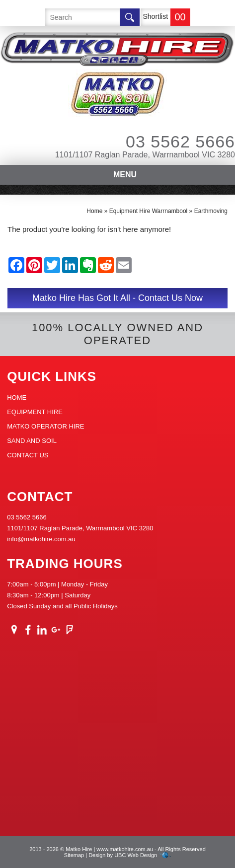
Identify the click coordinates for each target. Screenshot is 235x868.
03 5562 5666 (167, 142)
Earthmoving (211, 211)
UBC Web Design (136, 855)
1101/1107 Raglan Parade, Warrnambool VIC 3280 (145, 155)
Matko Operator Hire (45, 426)
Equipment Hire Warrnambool (149, 211)
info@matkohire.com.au (41, 539)
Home (94, 211)
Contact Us (28, 455)
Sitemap (74, 855)
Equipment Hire (35, 412)
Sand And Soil (32, 441)
